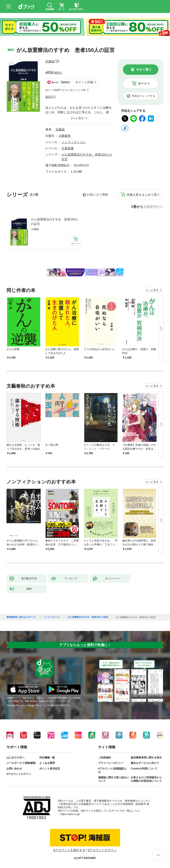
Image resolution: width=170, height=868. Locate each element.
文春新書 (68, 148)
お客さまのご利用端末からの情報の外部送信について (146, 779)
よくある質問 (47, 763)
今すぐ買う (144, 70)
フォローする (57, 61)
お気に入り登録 (97, 194)
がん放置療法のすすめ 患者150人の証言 (55, 222)
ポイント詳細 (84, 82)
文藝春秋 (65, 136)
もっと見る (152, 290)
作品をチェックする (143, 96)
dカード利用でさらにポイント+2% (66, 90)
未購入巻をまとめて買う (143, 195)
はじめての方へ (16, 758)
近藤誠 (50, 61)
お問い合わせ (14, 769)
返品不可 (51, 97)
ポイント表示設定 (50, 769)
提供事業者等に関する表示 (146, 758)
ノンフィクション (74, 142)
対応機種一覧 (47, 758)
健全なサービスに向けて (145, 763)
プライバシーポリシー (111, 763)
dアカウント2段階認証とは (113, 770)
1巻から (137, 207)
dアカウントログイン (19, 774)
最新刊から (155, 207)
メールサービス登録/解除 (21, 763)
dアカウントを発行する (69, 850)
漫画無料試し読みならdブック (21, 617)
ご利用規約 (105, 758)
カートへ (144, 83)
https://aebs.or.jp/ (70, 814)
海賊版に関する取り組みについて (114, 779)
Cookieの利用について (144, 769)
